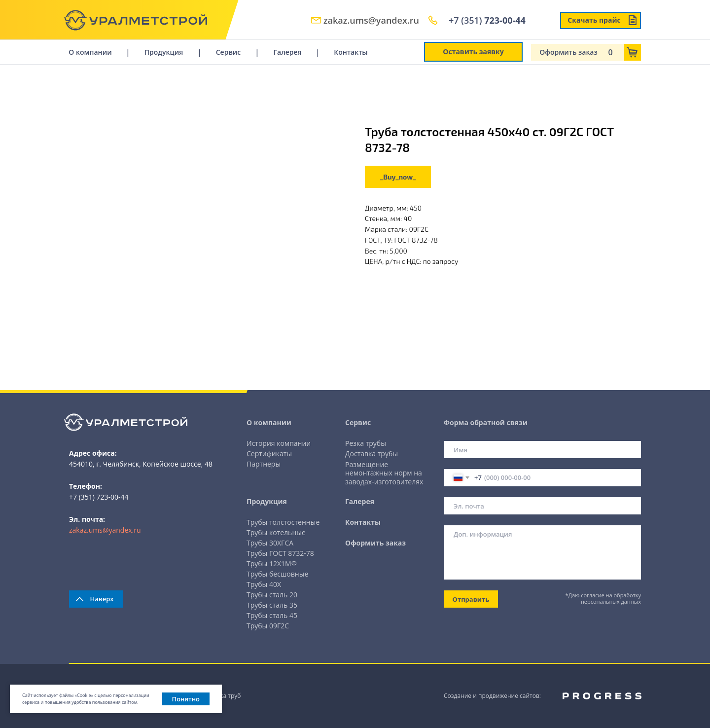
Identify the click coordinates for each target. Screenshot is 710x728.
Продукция (164, 52)
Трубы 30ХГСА (270, 543)
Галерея (287, 52)
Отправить (471, 599)
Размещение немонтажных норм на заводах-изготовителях (384, 473)
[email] (542, 506)
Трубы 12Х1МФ (272, 564)
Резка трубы (366, 443)
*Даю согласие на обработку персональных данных (603, 598)
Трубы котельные (276, 532)
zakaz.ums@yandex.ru (371, 20)
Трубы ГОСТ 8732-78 (280, 553)
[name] (542, 450)
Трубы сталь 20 (272, 595)
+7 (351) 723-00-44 (99, 497)
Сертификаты (269, 454)
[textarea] (542, 552)
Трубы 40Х (264, 584)
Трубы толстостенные (283, 522)
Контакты (351, 52)
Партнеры (264, 464)
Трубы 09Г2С (268, 626)
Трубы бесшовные (277, 574)
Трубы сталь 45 (272, 615)
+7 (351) (487, 20)
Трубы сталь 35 (272, 605)
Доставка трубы (372, 454)
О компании (90, 52)
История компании (279, 443)
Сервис (229, 52)
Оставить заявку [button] (473, 52)
